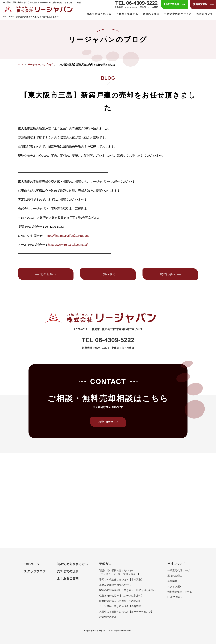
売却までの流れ (68, 571)
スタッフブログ (35, 571)
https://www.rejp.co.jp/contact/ (68, 245)
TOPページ (32, 564)
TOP (21, 65)
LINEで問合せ (175, 597)
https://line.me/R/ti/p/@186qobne (67, 236)
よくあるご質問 (68, 578)
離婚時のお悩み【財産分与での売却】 (120, 601)
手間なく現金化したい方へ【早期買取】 (121, 580)
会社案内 (172, 581)
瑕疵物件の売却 (108, 617)
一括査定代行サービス (178, 14)
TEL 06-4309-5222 (136, 3)
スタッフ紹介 (175, 586)
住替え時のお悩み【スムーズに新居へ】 (121, 596)
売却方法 (105, 564)
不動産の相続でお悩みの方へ (115, 585)
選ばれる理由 (151, 14)
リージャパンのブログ (40, 65)
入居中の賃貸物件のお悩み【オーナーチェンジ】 (126, 612)
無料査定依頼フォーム (180, 592)
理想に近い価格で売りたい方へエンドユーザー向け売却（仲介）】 (120, 572)
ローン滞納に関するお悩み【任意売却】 (121, 606)
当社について (176, 564)
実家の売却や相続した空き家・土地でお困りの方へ (128, 590)
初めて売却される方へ (72, 564)
